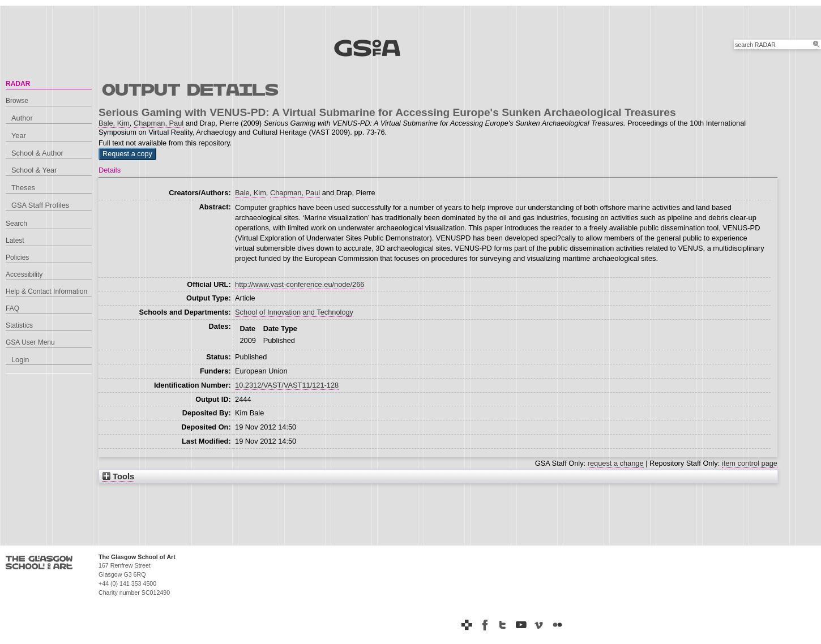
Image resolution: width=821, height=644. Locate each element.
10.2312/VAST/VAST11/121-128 (287, 385)
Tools (118, 476)
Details (110, 170)
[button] (127, 154)
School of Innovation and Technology (294, 312)
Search (16, 224)
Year (19, 136)
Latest (15, 241)
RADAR (18, 84)
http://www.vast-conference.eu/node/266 (300, 284)
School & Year (34, 170)
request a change (616, 463)
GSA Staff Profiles (40, 205)
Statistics (19, 325)
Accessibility (24, 274)
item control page (750, 463)
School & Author (37, 153)
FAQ (12, 308)
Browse (17, 101)
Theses (23, 188)
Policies (17, 257)
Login (20, 360)
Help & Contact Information (46, 291)
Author (22, 118)
